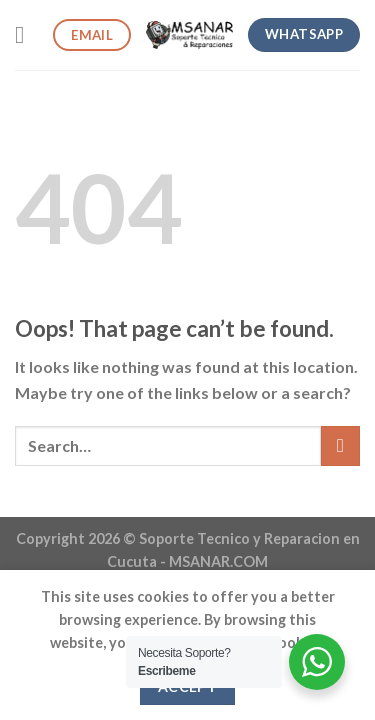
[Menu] (27, 34)
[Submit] (340, 445)
